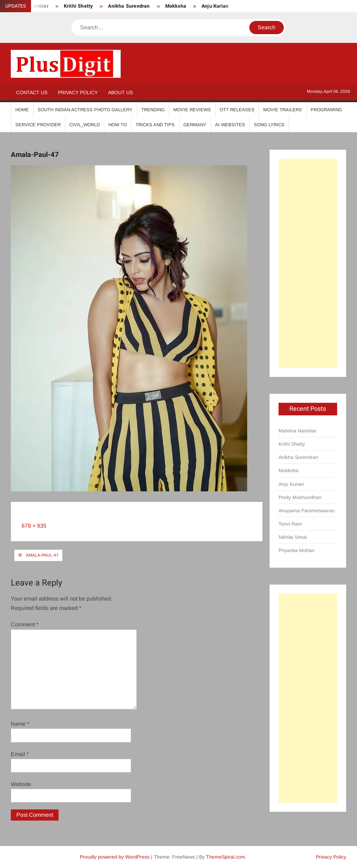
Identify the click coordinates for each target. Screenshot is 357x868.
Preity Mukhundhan (300, 497)
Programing (326, 110)
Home (22, 110)
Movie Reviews (192, 110)
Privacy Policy (78, 92)
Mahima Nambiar (298, 431)
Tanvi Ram (290, 524)
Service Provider (38, 125)
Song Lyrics (269, 125)
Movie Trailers (283, 110)
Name (20, 724)
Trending (153, 110)
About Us (120, 92)
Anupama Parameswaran (307, 511)
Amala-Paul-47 (42, 555)
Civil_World (85, 125)
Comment (25, 624)
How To (118, 125)
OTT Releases (237, 110)
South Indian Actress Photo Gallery (85, 110)
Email (20, 754)
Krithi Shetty (78, 6)
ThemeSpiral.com (226, 857)
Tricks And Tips (155, 125)
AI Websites (230, 125)
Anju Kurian (215, 6)
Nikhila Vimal (293, 537)
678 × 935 (34, 526)
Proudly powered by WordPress (115, 857)
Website (21, 784)
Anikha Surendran (129, 6)
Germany (195, 125)
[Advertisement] (308, 263)
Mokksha (176, 6)
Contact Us (32, 92)
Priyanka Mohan (297, 550)
